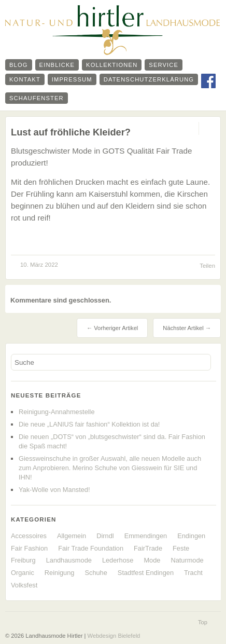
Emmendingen (146, 536)
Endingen (191, 536)
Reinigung (60, 573)
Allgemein (72, 536)
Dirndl (105, 536)
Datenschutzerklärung (149, 79)
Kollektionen (112, 65)
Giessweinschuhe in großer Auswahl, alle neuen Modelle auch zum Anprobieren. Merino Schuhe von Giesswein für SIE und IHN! (110, 468)
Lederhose (118, 560)
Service (164, 65)
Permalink (189, 128)
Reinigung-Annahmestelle (57, 412)
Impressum (72, 79)
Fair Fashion (29, 548)
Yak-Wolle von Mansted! (54, 490)
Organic (23, 573)
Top (203, 622)
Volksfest (24, 585)
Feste (181, 548)
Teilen (207, 266)
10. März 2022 (39, 265)
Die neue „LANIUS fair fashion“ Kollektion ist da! (89, 424)
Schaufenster (37, 98)
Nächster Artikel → (187, 328)
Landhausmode (69, 560)
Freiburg (23, 560)
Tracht (193, 573)
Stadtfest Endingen (146, 573)
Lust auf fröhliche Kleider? (71, 132)
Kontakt (25, 79)
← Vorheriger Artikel (112, 328)
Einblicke (57, 65)
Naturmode (187, 560)
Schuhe (96, 573)
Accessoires (29, 536)
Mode (152, 560)
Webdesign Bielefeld (114, 636)
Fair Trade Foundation (91, 548)
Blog (19, 65)
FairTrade (148, 548)
